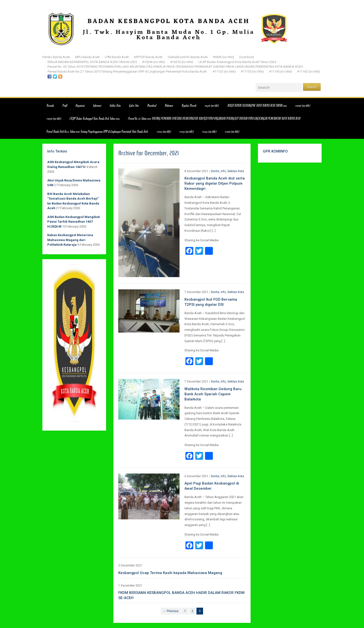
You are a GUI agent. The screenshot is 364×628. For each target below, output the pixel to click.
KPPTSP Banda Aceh (148, 57)
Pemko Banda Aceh (56, 57)
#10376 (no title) (182, 62)
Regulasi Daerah (189, 105)
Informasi (97, 105)
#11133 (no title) (252, 71)
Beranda (50, 105)
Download (247, 57)
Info (223, 171)
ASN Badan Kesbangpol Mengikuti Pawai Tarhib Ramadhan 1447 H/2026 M (74, 222)
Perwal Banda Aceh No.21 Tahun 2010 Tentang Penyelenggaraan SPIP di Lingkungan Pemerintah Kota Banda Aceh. (127, 71)
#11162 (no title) (309, 71)
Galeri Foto (134, 105)
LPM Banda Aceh (117, 57)
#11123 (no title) (224, 71)
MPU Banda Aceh (87, 57)
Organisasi (80, 105)
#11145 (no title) (280, 71)
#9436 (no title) (224, 57)
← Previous (171, 611)
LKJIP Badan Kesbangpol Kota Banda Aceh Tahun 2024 (237, 62)
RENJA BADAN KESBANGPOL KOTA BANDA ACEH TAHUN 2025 (92, 62)
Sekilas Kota (115, 105)
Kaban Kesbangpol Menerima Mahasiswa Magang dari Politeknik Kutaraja (70, 240)
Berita (215, 171)
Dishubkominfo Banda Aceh (188, 57)
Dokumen (169, 105)
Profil (65, 105)
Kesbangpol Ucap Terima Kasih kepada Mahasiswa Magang (170, 573)
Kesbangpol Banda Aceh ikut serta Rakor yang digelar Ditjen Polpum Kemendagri (215, 183)
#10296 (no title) (154, 62)
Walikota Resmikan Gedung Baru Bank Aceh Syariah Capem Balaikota (213, 394)
